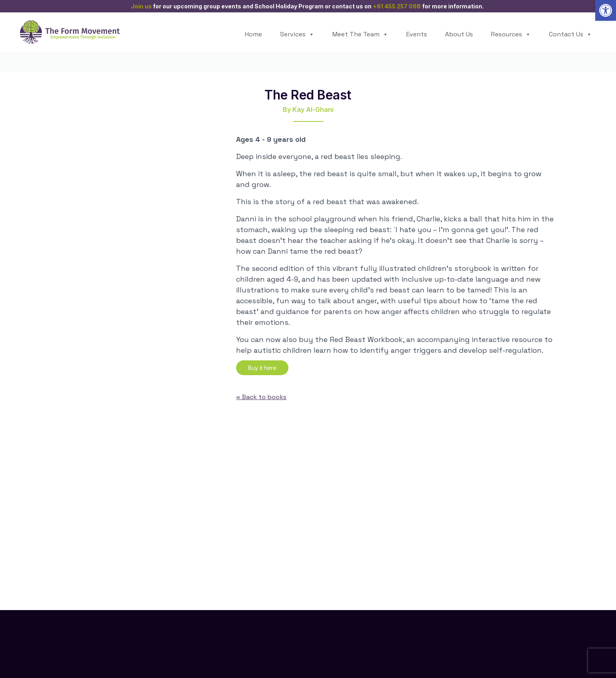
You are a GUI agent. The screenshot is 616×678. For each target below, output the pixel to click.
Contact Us (570, 34)
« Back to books (261, 397)
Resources (511, 34)
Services (297, 34)
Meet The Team (360, 34)
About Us (459, 34)
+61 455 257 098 (397, 6)
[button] (606, 10)
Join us (141, 6)
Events (417, 34)
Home (253, 34)
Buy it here (262, 368)
